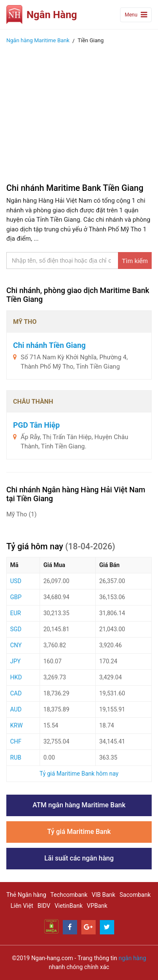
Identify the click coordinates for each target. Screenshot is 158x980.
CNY (16, 645)
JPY (15, 661)
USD (16, 581)
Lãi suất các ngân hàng (79, 858)
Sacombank (135, 895)
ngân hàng (132, 958)
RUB (16, 757)
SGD (16, 629)
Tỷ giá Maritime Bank (79, 832)
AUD (16, 709)
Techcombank (69, 895)
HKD (16, 677)
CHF (16, 741)
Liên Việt (22, 906)
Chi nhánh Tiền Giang (49, 345)
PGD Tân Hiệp (36, 425)
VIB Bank (104, 895)
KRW (16, 725)
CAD (16, 693)
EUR (16, 613)
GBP (16, 597)
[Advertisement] (79, 111)
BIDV (44, 906)
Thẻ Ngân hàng (26, 895)
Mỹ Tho (21, 514)
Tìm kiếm (135, 261)
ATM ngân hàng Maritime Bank (79, 805)
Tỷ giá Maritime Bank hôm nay (79, 774)
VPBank (97, 906)
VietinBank (68, 906)
